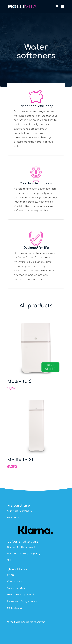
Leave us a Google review (22, 601)
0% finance (14, 518)
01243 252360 (15, 608)
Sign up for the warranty (22, 547)
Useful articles (16, 588)
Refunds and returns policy (24, 554)
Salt (10, 560)
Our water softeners (20, 511)
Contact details (16, 581)
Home (11, 575)
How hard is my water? (21, 595)
